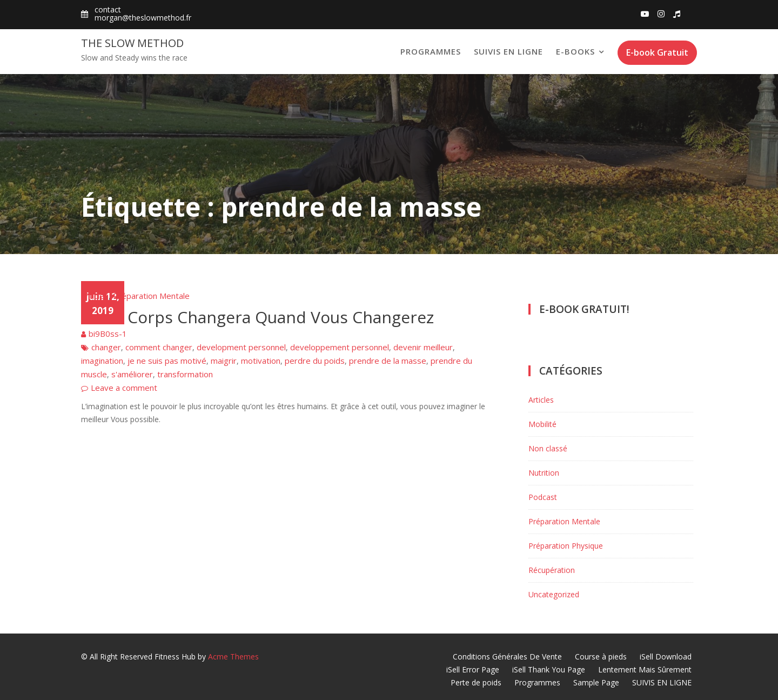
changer (106, 347)
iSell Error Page (473, 669)
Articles (95, 296)
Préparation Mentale (151, 296)
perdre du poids (315, 361)
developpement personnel (340, 347)
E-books (575, 51)
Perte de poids (476, 682)
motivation (261, 361)
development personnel (241, 347)
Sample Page (596, 682)
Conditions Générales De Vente (507, 656)
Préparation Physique (566, 546)
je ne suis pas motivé (167, 361)
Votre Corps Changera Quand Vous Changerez (257, 317)
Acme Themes (233, 656)
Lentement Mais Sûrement (645, 669)
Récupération (552, 570)
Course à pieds (601, 656)
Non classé (548, 448)
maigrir (224, 361)
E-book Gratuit (657, 52)
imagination (102, 361)
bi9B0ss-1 (108, 334)
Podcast (543, 497)
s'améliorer (132, 374)
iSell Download (666, 656)
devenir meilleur (423, 347)
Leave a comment (124, 388)
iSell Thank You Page (549, 669)
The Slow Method (132, 43)
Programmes (431, 51)
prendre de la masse (388, 361)
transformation (185, 374)
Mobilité (542, 424)
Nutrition (544, 473)
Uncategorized (554, 594)
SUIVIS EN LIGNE (508, 51)
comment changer (159, 347)
